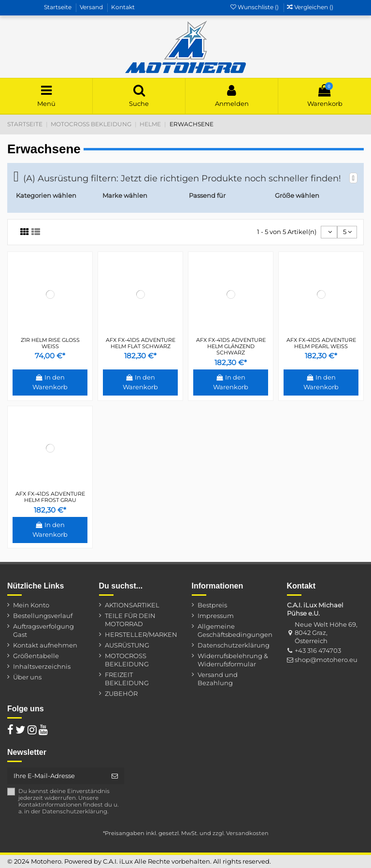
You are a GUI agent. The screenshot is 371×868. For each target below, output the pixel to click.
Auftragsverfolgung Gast (43, 630)
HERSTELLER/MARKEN (141, 634)
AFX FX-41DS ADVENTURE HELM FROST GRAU (50, 497)
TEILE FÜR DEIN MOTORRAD (130, 620)
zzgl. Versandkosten (241, 833)
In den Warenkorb (50, 382)
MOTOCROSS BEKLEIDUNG (127, 660)
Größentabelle (36, 656)
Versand (92, 7)
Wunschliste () (255, 7)
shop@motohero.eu (326, 660)
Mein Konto (31, 605)
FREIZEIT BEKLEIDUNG (127, 679)
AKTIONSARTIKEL (132, 605)
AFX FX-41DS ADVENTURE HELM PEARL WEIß (321, 343)
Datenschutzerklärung (234, 645)
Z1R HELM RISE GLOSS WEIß (50, 343)
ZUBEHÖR (121, 693)
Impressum (216, 616)
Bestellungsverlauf (43, 616)
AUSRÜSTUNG (127, 645)
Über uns (27, 677)
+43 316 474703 (318, 650)
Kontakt (123, 7)
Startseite (58, 7)
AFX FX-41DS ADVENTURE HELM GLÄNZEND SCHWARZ (231, 346)
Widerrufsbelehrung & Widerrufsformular (233, 660)
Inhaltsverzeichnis (42, 666)
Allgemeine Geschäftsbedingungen (235, 630)
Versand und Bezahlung (218, 679)
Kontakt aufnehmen (45, 645)
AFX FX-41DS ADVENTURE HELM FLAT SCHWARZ (141, 343)
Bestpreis (212, 605)
